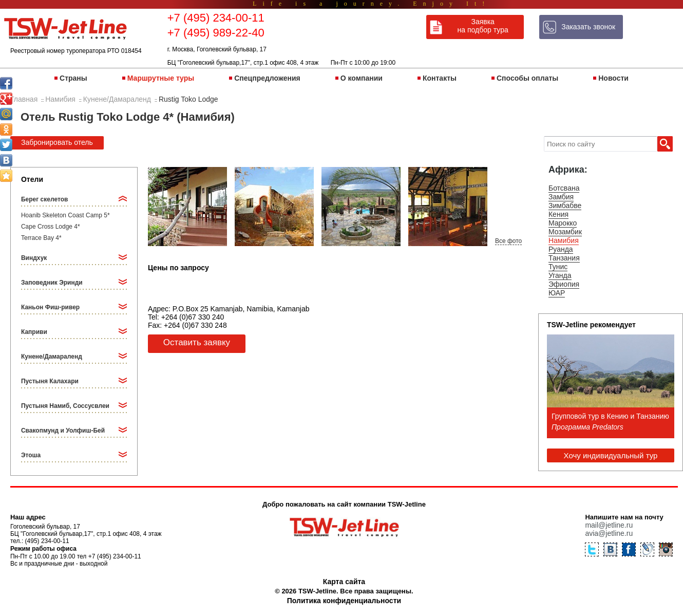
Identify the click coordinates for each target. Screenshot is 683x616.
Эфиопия (564, 284)
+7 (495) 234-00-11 (216, 18)
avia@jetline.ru (609, 533)
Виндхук (34, 258)
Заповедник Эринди (52, 283)
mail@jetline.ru (609, 525)
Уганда (560, 275)
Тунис (558, 267)
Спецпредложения (267, 78)
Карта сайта (344, 582)
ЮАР (557, 293)
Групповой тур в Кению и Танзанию (610, 416)
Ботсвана (564, 188)
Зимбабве (565, 206)
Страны (73, 78)
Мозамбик (565, 232)
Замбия (561, 197)
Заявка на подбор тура (483, 26)
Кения (558, 214)
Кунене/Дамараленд (52, 357)
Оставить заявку (197, 342)
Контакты (440, 78)
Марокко (563, 223)
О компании (362, 78)
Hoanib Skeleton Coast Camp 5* (65, 215)
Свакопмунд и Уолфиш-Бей (63, 431)
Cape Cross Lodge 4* (51, 227)
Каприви (34, 332)
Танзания (564, 258)
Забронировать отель (57, 142)
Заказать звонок (588, 27)
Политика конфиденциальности (344, 601)
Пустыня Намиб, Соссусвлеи (65, 406)
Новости (613, 78)
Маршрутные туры (161, 78)
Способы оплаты (527, 78)
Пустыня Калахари (50, 381)
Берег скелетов (44, 199)
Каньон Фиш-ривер (50, 307)
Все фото (508, 241)
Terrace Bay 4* (41, 238)
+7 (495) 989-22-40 (216, 33)
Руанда (561, 249)
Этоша (31, 455)
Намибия (564, 240)
